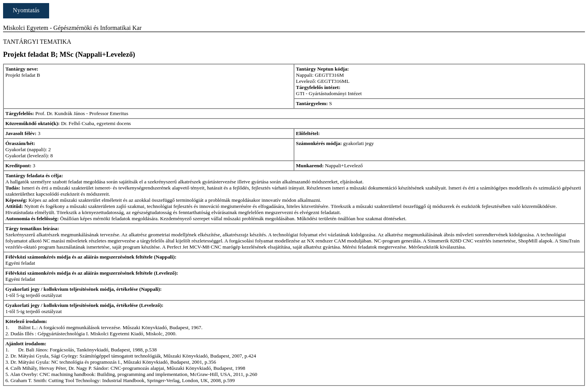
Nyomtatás (26, 10)
